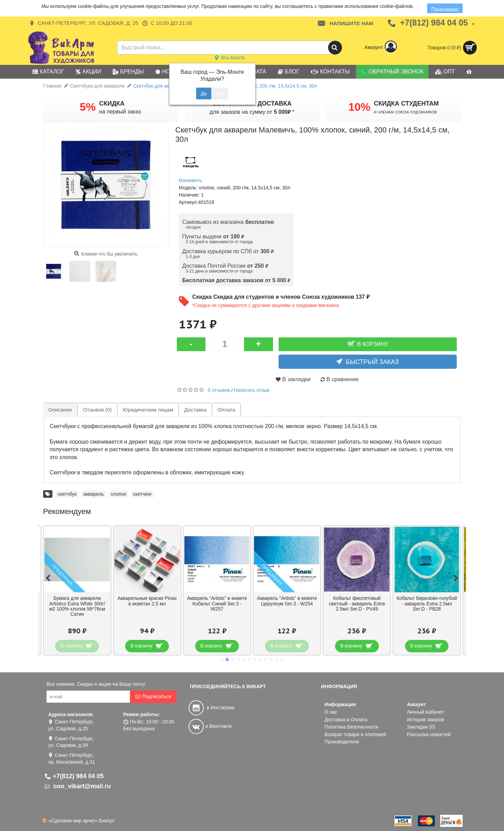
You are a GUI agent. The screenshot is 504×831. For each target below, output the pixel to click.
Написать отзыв (252, 390)
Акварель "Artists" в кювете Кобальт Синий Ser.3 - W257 (217, 604)
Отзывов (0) (97, 410)
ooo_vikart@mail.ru (78, 786)
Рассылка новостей (429, 734)
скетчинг (143, 494)
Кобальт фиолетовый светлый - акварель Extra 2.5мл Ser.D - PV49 (357, 604)
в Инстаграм (211, 708)
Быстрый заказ (372, 362)
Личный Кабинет (426, 712)
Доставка (195, 410)
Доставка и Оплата (346, 720)
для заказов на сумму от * (252, 112)
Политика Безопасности (351, 727)
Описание (60, 410)
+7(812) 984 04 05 (74, 776)
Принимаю (445, 9)
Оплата (226, 410)
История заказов (426, 720)
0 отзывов (219, 390)
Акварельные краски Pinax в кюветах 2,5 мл (147, 601)
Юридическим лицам (148, 410)
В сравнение (343, 379)
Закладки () (421, 727)
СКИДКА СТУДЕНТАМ (406, 103)
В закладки (296, 379)
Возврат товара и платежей (355, 734)
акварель (94, 494)
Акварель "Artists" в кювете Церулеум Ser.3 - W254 (287, 601)
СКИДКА (112, 103)
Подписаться (153, 697)
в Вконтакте (210, 726)
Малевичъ (190, 180)
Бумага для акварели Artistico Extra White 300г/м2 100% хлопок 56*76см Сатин (77, 606)
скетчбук (67, 494)
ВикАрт (107, 821)
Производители (342, 742)
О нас (331, 712)
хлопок (118, 494)
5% (88, 107)
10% (359, 107)
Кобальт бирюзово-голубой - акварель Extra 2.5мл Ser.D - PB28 (427, 604)
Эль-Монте (229, 58)
